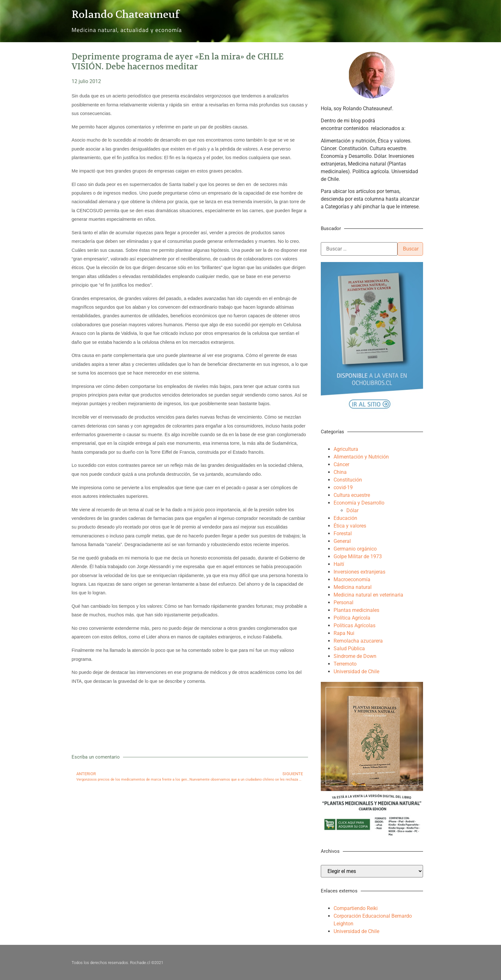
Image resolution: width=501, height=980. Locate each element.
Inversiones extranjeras (359, 572)
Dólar (352, 510)
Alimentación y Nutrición (361, 457)
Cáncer (341, 464)
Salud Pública (349, 648)
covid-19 (343, 487)
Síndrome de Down (355, 656)
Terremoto (345, 664)
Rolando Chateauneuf (125, 14)
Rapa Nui (344, 633)
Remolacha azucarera (358, 641)
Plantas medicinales (356, 610)
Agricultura (346, 449)
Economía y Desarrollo (359, 503)
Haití (339, 564)
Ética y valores (350, 526)
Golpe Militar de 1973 (358, 556)
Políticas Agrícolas (355, 625)
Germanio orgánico (355, 549)
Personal (343, 602)
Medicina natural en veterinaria (368, 595)
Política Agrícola (352, 618)
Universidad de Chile (356, 671)
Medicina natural (353, 587)
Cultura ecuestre (352, 495)
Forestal (343, 533)
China (340, 472)
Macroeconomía (352, 579)
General (342, 541)
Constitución (348, 480)
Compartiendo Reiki (356, 908)
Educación (345, 518)
